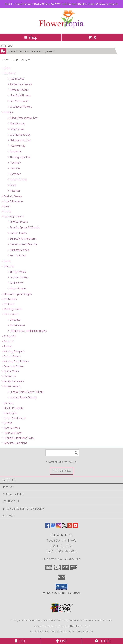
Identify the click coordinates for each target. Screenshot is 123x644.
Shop (31, 37)
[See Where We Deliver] (62, 471)
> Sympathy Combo (18, 250)
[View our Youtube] (76, 527)
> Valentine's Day (17, 179)
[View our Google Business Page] (53, 527)
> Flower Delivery (11, 386)
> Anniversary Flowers (20, 84)
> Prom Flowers (10, 314)
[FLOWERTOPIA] (61, 29)
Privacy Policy (39, 631)
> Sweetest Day (16, 146)
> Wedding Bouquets (13, 351)
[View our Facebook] (48, 527)
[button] (61, 587)
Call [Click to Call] (20, 641)
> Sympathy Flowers (13, 216)
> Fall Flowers (15, 283)
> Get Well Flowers (18, 101)
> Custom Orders (11, 356)
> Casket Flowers (17, 233)
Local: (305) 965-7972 (62, 551)
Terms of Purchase (62, 631)
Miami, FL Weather (44, 626)
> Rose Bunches (11, 428)
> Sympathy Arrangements (22, 239)
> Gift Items (8, 304)
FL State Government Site (74, 626)
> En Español (9, 336)
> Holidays (7, 112)
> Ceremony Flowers (13, 366)
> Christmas (14, 174)
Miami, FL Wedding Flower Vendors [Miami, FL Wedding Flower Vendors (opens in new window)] (91, 620)
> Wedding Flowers (12, 309)
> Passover (14, 191)
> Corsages (14, 320)
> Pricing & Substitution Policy (18, 438)
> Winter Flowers (17, 288)
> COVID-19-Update (13, 408)
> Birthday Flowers (18, 90)
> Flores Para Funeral (14, 418)
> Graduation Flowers (20, 107)
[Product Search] (62, 453)
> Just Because (16, 79)
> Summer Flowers (18, 277)
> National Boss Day (19, 140)
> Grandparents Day (19, 135)
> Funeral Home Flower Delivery (26, 392)
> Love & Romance (12, 201)
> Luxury (6, 211)
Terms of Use (85, 631)
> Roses (6, 206)
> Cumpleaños (9, 413)
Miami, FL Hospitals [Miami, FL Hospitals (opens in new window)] (55, 620)
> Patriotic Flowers (12, 196)
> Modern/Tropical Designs (17, 294)
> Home (6, 68)
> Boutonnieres (16, 325)
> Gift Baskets (9, 299)
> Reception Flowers (13, 381)
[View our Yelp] (70, 527)
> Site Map (7, 403)
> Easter (12, 185)
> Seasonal (8, 266)
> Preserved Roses (12, 433)
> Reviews (7, 346)
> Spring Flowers (17, 272)
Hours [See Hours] (103, 641)
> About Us (8, 341)
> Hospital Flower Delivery (22, 397)
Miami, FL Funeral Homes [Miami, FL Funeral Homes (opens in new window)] (26, 620)
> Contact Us (9, 376)
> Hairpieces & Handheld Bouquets (27, 331)
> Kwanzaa (14, 168)
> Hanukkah (14, 163)
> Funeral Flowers (18, 222)
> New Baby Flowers (19, 95)
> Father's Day (16, 129)
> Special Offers (10, 371)
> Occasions (8, 73)
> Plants (6, 261)
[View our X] (64, 527)
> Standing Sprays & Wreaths (24, 227)
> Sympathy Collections (14, 443)
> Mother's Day (16, 123)
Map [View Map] (61, 641)
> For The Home (17, 255)
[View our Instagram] (59, 527)
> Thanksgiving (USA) (19, 157)
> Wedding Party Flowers (15, 361)
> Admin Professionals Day (23, 118)
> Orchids (7, 423)
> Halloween (15, 151)
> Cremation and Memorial (23, 244)
